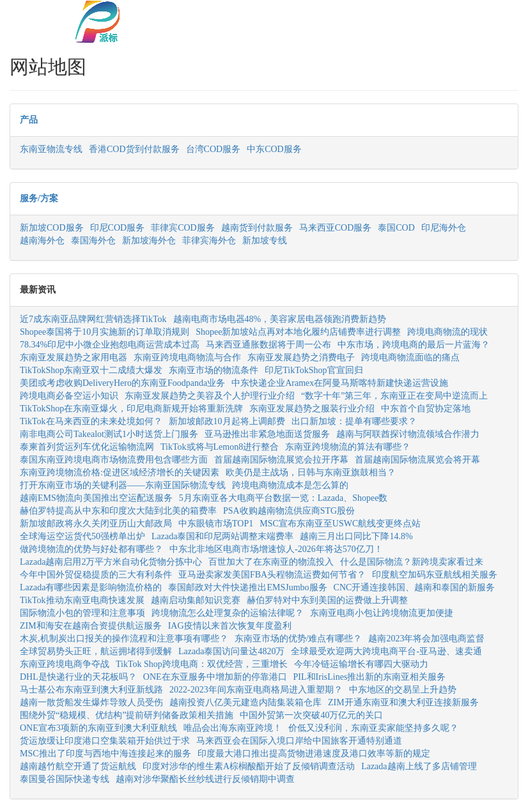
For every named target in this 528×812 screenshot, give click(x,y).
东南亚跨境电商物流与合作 (187, 357)
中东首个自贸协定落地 (426, 409)
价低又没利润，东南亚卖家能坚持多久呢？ (373, 728)
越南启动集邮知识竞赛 (196, 600)
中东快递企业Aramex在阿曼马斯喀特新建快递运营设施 (340, 383)
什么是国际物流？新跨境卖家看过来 (412, 562)
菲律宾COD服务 (183, 228)
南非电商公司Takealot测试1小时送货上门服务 (109, 434)
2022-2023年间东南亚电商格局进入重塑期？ (256, 690)
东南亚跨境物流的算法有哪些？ (348, 447)
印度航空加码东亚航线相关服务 (435, 575)
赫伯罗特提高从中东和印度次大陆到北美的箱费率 (118, 511)
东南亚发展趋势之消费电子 (301, 357)
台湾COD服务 (214, 149)
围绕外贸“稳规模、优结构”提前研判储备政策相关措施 (127, 715)
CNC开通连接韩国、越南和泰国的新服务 (415, 587)
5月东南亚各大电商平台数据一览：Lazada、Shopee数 (283, 498)
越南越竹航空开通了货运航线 (78, 766)
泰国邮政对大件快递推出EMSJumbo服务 (247, 587)
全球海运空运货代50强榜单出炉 (82, 536)
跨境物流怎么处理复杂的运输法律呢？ (228, 613)
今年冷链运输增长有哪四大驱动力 (361, 664)
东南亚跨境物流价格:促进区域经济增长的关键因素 (120, 472)
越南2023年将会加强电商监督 (426, 639)
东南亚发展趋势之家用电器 (74, 357)
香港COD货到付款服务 (134, 149)
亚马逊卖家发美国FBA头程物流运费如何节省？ (272, 575)
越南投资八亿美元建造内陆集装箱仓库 (245, 702)
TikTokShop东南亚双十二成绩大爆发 (91, 370)
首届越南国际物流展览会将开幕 (417, 460)
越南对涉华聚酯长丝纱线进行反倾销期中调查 (205, 779)
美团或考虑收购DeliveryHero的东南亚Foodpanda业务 (122, 383)
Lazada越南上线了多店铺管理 (419, 766)
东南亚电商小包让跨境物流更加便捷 (382, 613)
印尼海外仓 (444, 228)
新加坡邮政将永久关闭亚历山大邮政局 (96, 524)
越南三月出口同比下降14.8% (356, 536)
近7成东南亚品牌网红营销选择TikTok (93, 319)
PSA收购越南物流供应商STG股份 (289, 511)
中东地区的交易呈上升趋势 (403, 690)
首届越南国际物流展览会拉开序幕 (281, 460)
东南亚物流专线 (51, 149)
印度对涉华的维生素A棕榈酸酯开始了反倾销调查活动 (249, 766)
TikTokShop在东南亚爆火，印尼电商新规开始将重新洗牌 (131, 409)
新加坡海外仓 (149, 241)
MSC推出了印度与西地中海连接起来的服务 (105, 754)
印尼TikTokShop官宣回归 (314, 370)
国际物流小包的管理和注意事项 (82, 613)
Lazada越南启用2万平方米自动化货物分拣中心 (111, 562)
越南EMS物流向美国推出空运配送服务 (96, 498)
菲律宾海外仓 (209, 241)
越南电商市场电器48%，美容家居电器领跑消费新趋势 (280, 319)
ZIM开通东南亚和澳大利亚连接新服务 (403, 702)
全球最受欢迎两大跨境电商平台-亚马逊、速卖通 (386, 651)
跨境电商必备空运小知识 (69, 396)
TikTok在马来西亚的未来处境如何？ (91, 421)
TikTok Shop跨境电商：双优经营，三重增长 (202, 664)
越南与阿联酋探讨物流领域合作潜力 (408, 434)
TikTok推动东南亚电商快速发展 (82, 600)
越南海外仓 (42, 241)
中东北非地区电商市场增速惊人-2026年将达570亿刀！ (276, 549)
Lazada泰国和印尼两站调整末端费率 (222, 536)
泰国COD (396, 228)
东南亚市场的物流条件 (214, 370)
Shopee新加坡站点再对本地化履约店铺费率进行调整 (298, 332)
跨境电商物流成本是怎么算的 (290, 485)
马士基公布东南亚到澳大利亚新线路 (91, 690)
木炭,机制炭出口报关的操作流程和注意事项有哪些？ (124, 639)
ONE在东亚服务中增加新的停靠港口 (215, 677)
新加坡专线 (265, 241)
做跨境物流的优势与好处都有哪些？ (91, 549)
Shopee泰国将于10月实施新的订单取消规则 (105, 332)
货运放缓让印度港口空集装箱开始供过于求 (105, 741)
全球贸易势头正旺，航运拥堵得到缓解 (96, 651)
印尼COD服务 (118, 228)
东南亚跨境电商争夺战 (65, 664)
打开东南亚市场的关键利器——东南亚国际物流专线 (123, 485)
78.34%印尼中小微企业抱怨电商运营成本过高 (110, 345)
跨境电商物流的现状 (447, 332)
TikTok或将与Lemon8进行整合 (220, 447)
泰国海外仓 (93, 241)
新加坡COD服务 (52, 228)
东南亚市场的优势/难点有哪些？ (299, 639)
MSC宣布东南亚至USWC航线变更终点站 (340, 524)
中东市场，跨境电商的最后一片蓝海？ (414, 345)
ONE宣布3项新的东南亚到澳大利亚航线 (98, 728)
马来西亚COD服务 (336, 228)
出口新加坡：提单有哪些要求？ (354, 421)
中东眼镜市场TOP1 (216, 524)
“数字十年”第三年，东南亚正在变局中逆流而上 (394, 396)
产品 (29, 120)
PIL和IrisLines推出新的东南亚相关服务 (370, 677)
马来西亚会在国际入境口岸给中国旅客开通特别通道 (299, 741)
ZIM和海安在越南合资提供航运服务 (91, 626)
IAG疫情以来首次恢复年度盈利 (230, 626)
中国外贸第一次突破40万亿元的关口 (311, 715)
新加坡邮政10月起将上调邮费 (227, 421)
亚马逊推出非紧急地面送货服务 (267, 434)
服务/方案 (39, 198)
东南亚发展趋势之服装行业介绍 (312, 409)
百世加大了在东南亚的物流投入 (271, 562)
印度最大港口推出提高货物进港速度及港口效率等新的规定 (314, 754)
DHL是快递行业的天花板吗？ (78, 677)
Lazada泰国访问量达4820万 (231, 651)
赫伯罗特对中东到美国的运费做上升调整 (327, 600)
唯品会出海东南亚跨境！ (233, 728)
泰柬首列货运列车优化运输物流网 (87, 447)
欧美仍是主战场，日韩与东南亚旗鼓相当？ (311, 472)
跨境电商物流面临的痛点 (410, 357)
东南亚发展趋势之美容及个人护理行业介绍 (210, 396)
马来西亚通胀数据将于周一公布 (268, 345)
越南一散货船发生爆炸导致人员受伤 (91, 702)
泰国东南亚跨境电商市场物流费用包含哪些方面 (114, 460)
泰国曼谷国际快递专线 (65, 779)
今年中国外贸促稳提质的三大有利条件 (96, 575)
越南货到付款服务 (257, 228)
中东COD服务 (274, 149)
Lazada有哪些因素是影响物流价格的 (91, 587)
